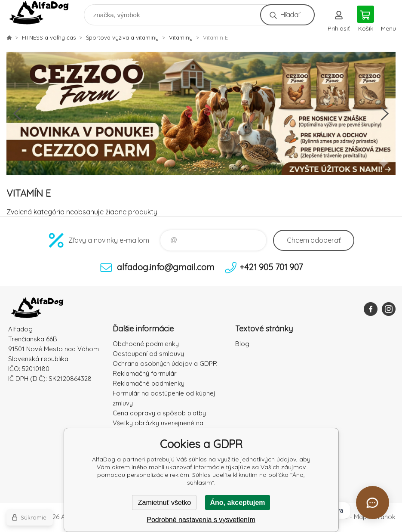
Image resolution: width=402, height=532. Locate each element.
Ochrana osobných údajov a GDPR (165, 363)
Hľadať (290, 15)
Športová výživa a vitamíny (122, 37)
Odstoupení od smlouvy (148, 354)
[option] (201, 114)
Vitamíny (181, 37)
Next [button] (385, 114)
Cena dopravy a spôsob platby (159, 413)
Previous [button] (17, 114)
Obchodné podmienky (146, 344)
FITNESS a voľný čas (49, 37)
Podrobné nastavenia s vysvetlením (201, 520)
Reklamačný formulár (145, 373)
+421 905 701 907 (271, 267)
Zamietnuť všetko (164, 503)
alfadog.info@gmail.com (166, 267)
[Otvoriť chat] (373, 503)
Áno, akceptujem (237, 503)
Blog (242, 344)
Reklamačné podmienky (149, 383)
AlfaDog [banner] (44, 13)
